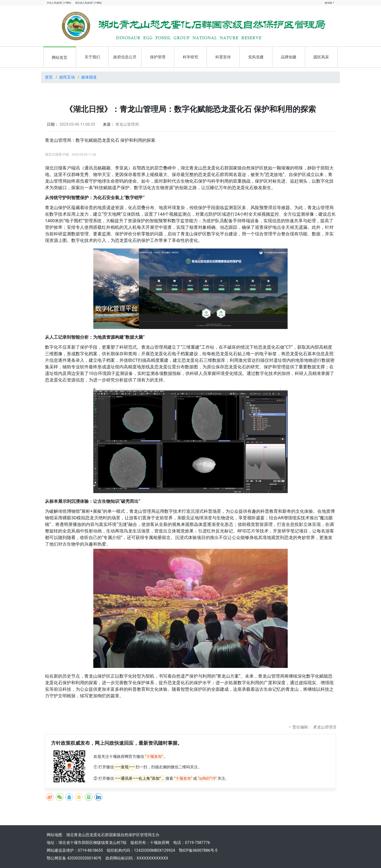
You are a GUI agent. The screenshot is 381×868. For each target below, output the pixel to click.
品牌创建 (289, 57)
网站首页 (60, 58)
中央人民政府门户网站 (59, 3)
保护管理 (158, 57)
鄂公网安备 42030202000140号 (74, 858)
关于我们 (92, 57)
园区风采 (321, 57)
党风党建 (256, 57)
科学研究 (190, 57)
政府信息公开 (125, 57)
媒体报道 (89, 77)
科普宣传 (223, 57)
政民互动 (67, 77)
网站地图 (54, 835)
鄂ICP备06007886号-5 (198, 850)
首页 (49, 77)
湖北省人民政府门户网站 (88, 3)
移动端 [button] (328, 3)
